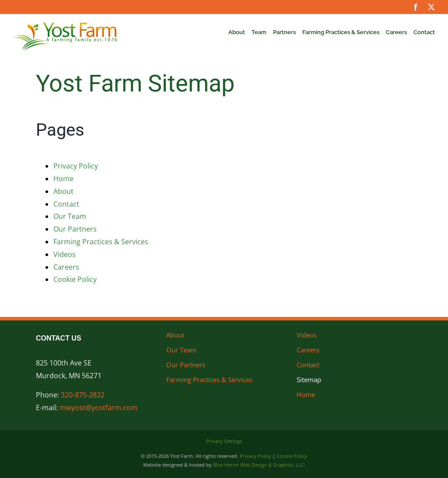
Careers (66, 267)
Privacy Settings (224, 441)
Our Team (70, 216)
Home (63, 179)
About (63, 191)
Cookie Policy (75, 279)
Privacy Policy (76, 166)
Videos (65, 254)
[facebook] (416, 7)
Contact (66, 204)
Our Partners (75, 229)
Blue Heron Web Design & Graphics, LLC (259, 465)
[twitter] (431, 7)
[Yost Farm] (65, 26)
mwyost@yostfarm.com (98, 408)
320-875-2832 (83, 395)
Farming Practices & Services (101, 242)
